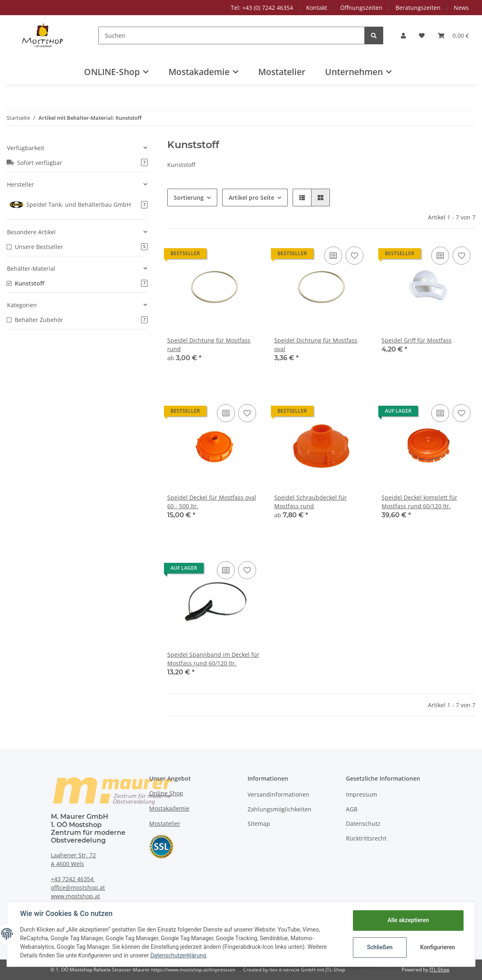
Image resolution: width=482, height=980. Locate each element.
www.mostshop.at (75, 896)
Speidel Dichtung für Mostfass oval (316, 345)
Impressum (361, 794)
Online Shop (166, 793)
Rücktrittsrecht (366, 838)
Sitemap (259, 824)
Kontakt (317, 8)
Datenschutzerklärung (178, 955)
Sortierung (189, 198)
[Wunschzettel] (422, 35)
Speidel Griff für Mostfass (417, 340)
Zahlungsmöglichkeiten (280, 809)
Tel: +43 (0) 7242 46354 (262, 8)
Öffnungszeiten (361, 8)
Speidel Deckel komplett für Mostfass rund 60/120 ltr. (419, 502)
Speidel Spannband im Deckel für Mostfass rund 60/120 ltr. (213, 659)
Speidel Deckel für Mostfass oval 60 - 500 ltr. (212, 502)
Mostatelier (282, 72)
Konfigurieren (438, 947)
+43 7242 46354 (73, 879)
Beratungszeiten (418, 8)
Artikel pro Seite (251, 198)
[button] (403, 35)
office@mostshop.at (78, 887)
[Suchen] (232, 35)
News (461, 8)
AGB (352, 809)
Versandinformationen (279, 794)
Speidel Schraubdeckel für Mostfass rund (310, 502)
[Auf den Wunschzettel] (355, 256)
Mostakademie (169, 808)
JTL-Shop (439, 970)
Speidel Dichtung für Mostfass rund (209, 345)
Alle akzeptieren (408, 920)
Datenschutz (363, 824)
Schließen (380, 947)
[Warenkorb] (453, 35)
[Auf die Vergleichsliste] (333, 256)
